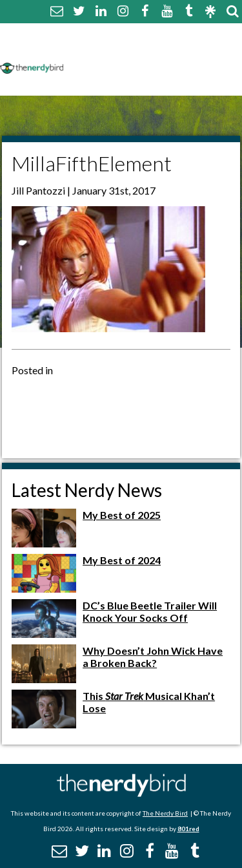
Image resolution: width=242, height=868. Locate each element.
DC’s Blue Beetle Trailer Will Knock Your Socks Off (150, 611)
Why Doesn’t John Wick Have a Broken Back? (153, 657)
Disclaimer (193, 50)
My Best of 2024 (122, 560)
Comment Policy (111, 50)
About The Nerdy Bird (125, 35)
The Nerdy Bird (165, 813)
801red (188, 829)
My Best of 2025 (122, 515)
